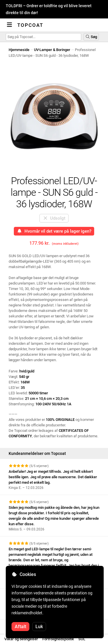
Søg (91, 37)
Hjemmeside (19, 50)
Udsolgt (54, 218)
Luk (39, 627)
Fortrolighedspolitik (58, 639)
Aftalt (20, 627)
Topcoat (30, 25)
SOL (82, 639)
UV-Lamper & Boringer (52, 50)
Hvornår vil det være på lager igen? (54, 231)
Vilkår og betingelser (21, 639)
